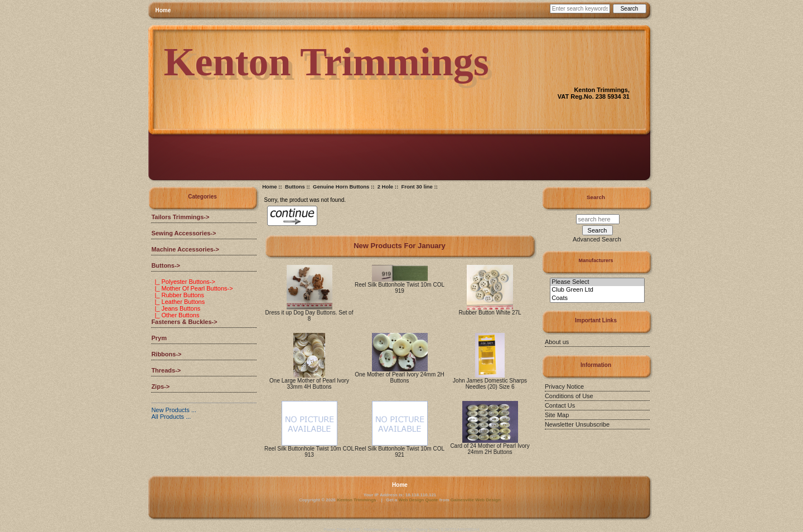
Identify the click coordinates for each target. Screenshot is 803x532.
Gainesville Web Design (476, 500)
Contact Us (560, 405)
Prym (159, 338)
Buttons (295, 187)
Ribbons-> (166, 354)
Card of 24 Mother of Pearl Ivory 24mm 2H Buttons (490, 449)
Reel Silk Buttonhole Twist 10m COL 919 (400, 288)
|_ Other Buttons (175, 315)
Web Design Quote (419, 500)
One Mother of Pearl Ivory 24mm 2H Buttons (400, 378)
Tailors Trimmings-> (180, 217)
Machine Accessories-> (185, 249)
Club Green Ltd (597, 290)
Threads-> (166, 370)
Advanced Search (597, 239)
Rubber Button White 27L (490, 313)
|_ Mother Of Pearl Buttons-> (192, 288)
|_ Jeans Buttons (176, 308)
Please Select (597, 282)
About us (557, 342)
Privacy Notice (564, 386)
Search (596, 197)
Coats (597, 298)
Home (163, 10)
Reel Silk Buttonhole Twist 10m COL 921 (400, 452)
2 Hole (386, 187)
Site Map (557, 415)
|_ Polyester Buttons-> (183, 282)
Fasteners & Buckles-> (184, 322)
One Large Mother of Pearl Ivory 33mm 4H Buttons (309, 384)
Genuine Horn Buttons (341, 187)
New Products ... (174, 410)
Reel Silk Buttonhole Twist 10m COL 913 (309, 452)
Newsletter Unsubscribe (577, 424)
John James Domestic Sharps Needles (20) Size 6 (490, 384)
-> (166, 265)
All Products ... (171, 417)
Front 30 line (417, 187)
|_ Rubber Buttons (178, 295)
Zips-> (160, 386)
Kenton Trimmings (356, 500)
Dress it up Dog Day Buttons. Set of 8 (309, 316)
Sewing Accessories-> (183, 233)
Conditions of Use (569, 396)
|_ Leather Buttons (178, 302)
